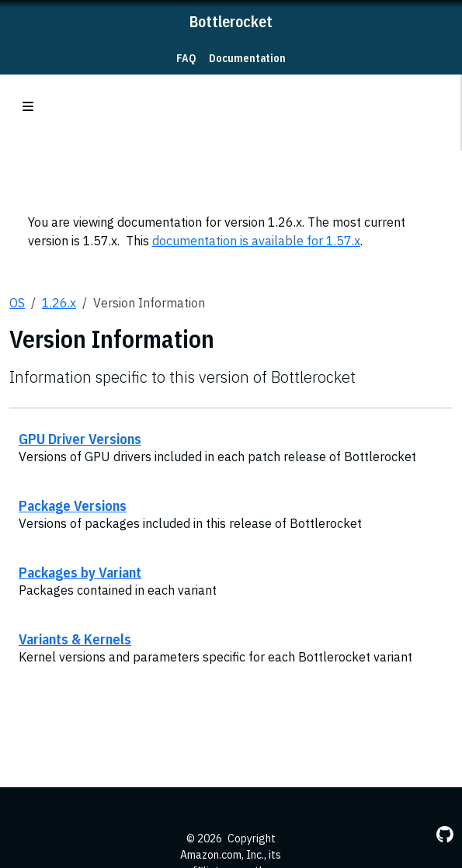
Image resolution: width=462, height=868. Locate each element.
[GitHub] (445, 834)
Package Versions (73, 505)
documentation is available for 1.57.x (256, 241)
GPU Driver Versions (80, 439)
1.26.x (59, 303)
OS (17, 303)
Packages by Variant (80, 572)
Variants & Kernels (75, 639)
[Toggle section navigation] (28, 106)
